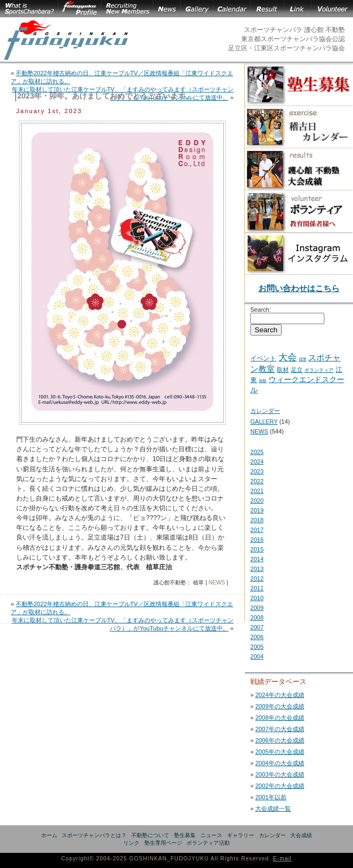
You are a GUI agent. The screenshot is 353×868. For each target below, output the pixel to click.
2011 (257, 588)
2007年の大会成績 (280, 729)
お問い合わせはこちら (299, 288)
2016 (257, 540)
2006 (257, 637)
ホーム (49, 835)
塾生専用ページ (163, 843)
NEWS (217, 583)
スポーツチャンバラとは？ (94, 835)
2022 (257, 481)
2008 (257, 617)
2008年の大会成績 (280, 718)
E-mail (282, 859)
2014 (257, 559)
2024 (257, 462)
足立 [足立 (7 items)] (297, 370)
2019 (257, 510)
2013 (257, 569)
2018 (257, 520)
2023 (257, 471)
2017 (257, 530)
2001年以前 (271, 797)
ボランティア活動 (208, 843)
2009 (257, 608)
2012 (257, 578)
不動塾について (150, 835)
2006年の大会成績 (280, 740)
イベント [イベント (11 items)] (263, 358)
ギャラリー (241, 835)
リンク (131, 843)
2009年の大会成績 (280, 706)
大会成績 (301, 835)
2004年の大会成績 (280, 763)
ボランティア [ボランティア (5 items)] (319, 370)
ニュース (211, 835)
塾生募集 (185, 835)
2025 (257, 452)
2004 (257, 656)
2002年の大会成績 (280, 786)
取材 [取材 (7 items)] (283, 370)
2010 (257, 598)
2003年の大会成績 (280, 774)
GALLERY (264, 422)
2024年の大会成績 (280, 695)
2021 (257, 491)
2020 (257, 501)
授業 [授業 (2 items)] (303, 359)
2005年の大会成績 (280, 752)
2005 (257, 647)
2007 (257, 627)
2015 (257, 549)
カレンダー (265, 411)
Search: (261, 310)
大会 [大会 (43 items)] (288, 357)
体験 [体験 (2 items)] (263, 381)
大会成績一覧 (273, 808)
